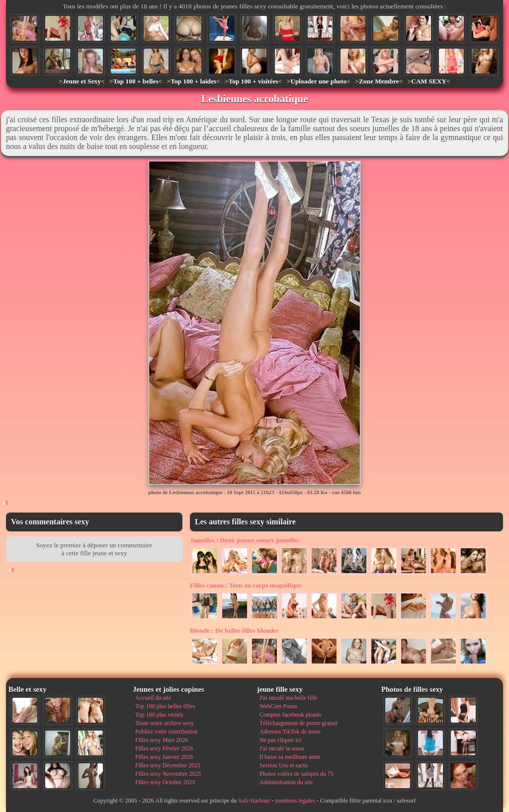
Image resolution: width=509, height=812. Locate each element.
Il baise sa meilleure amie (290, 757)
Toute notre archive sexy (165, 723)
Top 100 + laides (193, 81)
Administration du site (286, 782)
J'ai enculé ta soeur (282, 748)
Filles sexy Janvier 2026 (164, 757)
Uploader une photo (318, 81)
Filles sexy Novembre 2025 (168, 774)
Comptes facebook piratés (291, 715)
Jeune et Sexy (82, 81)
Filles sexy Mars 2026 (162, 740)
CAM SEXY (429, 81)
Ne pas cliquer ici (280, 740)
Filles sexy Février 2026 (164, 748)
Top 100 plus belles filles (165, 706)
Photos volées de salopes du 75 (297, 774)
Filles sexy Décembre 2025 (168, 765)
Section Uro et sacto (284, 765)
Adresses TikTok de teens (290, 732)
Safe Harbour (254, 801)
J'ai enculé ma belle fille (288, 698)
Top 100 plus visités (159, 715)
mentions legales (295, 801)
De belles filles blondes (234, 630)
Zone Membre (379, 81)
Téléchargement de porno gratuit (298, 723)
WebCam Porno (278, 706)
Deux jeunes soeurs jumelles (245, 540)
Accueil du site (153, 698)
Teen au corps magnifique (246, 585)
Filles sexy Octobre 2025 (165, 782)
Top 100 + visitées (254, 81)
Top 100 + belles (135, 81)
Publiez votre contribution (166, 732)
